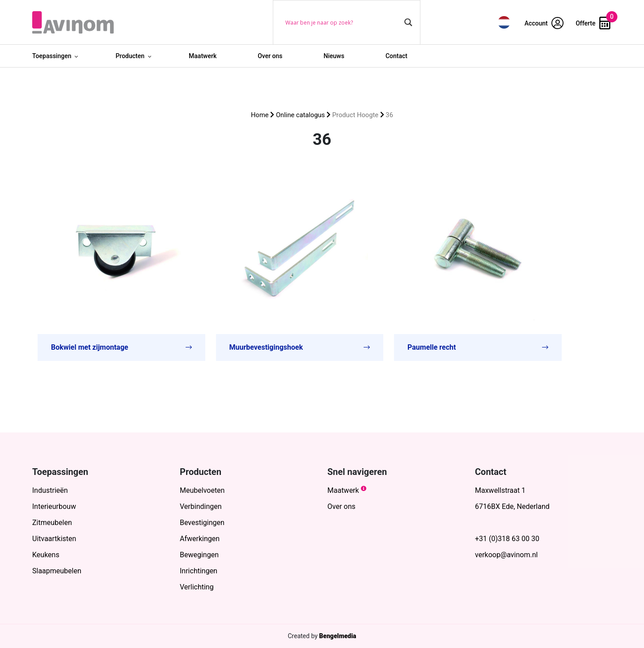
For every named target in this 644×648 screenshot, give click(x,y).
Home (260, 115)
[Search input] (343, 22)
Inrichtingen (199, 571)
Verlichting (197, 587)
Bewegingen (199, 555)
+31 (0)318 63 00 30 (507, 539)
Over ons (270, 56)
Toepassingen (52, 56)
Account (544, 23)
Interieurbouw (54, 506)
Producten (130, 56)
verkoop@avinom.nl (506, 555)
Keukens (46, 555)
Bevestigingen (202, 523)
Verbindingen (201, 506)
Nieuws (334, 56)
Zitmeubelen (52, 523)
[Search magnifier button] (408, 22)
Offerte (593, 23)
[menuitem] (504, 22)
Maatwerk (203, 56)
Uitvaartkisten (54, 539)
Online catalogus (300, 115)
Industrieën (50, 490)
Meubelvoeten (202, 490)
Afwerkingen (200, 539)
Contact (396, 56)
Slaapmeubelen (57, 571)
